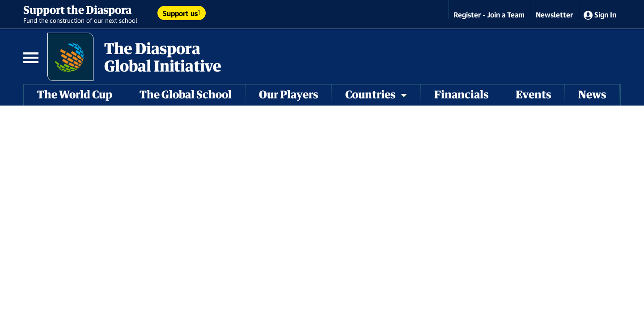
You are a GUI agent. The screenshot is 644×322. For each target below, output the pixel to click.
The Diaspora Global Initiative (163, 57)
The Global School (186, 94)
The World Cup (75, 94)
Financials (461, 94)
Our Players (288, 94)
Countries (376, 94)
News (592, 94)
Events (533, 94)
